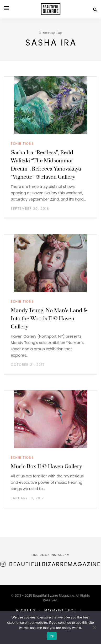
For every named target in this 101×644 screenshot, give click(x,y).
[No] (94, 627)
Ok (52, 636)
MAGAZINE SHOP (60, 610)
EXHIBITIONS (22, 144)
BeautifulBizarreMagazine (55, 564)
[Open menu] (7, 8)
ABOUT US (25, 610)
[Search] (95, 9)
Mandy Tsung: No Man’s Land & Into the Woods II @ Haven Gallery (49, 319)
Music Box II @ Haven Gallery (46, 467)
